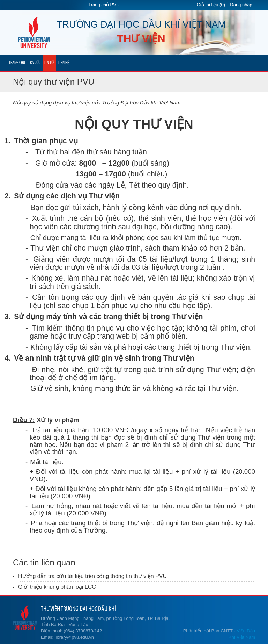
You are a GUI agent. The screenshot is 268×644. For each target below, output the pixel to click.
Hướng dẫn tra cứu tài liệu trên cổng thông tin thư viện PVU (92, 576)
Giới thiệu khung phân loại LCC (57, 587)
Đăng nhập (241, 5)
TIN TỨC (50, 63)
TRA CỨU (34, 63)
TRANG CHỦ (17, 63)
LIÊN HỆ (64, 63)
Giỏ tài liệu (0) (211, 5)
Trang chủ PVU (104, 5)
